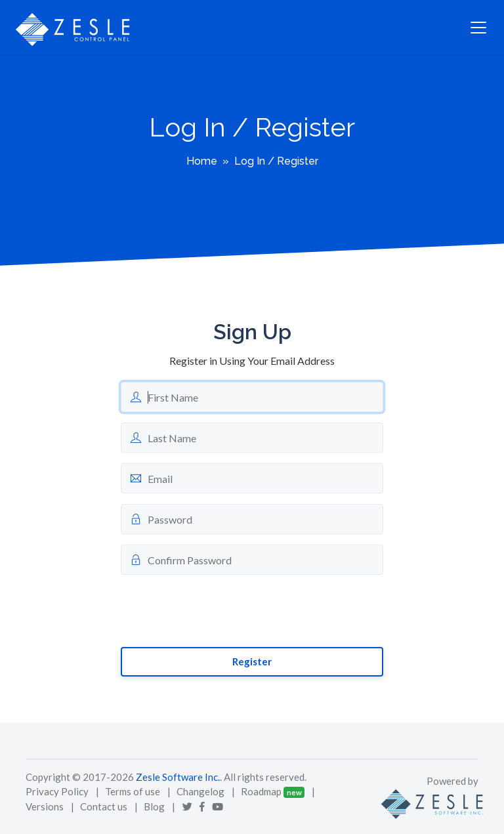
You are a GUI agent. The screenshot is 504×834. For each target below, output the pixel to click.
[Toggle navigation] (478, 28)
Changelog (200, 791)
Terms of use (133, 791)
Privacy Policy (57, 791)
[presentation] (220, 611)
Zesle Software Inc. (178, 777)
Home (202, 161)
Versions (45, 806)
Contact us (104, 806)
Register (252, 661)
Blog (154, 806)
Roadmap (261, 791)
